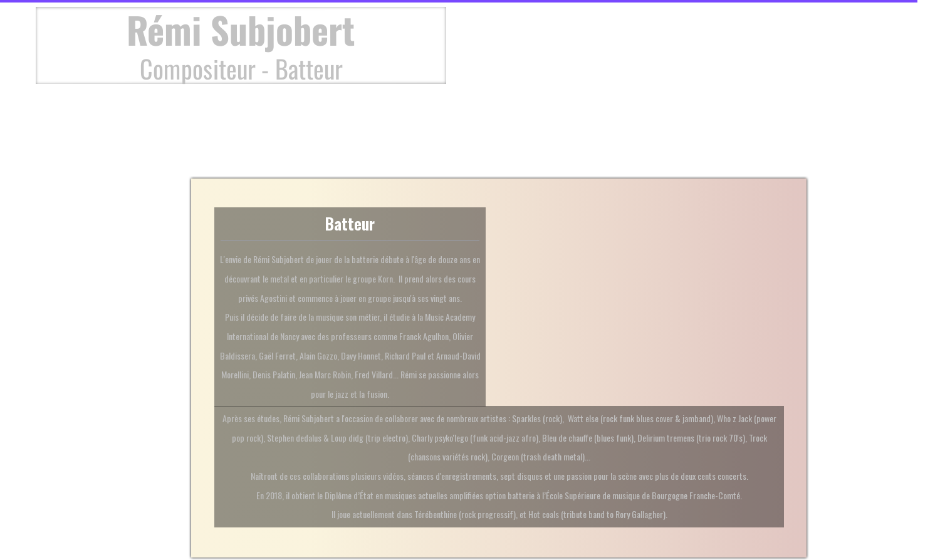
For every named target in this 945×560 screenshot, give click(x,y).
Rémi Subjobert (241, 30)
